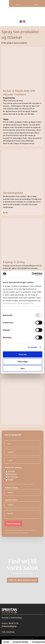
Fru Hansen (13, 477)
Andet (11, 480)
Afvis (22, 368)
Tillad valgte (22, 361)
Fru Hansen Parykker (21, 642)
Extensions (12, 474)
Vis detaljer (33, 347)
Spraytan (12, 471)
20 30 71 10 (13, 623)
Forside (6, 642)
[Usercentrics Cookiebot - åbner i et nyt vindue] (32, 274)
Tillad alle (22, 354)
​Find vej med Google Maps (23, 580)
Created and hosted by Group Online (22, 638)
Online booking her (9, 626)
